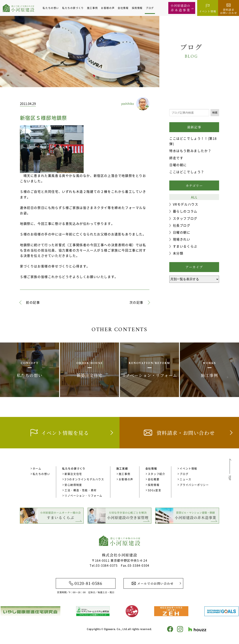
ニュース (185, 479)
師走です (176, 158)
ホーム (37, 468)
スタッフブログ (185, 218)
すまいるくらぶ (185, 246)
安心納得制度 (73, 485)
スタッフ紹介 (157, 474)
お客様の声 (110, 8)
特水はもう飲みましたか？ (190, 151)
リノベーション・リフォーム (83, 495)
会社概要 (154, 479)
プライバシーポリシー (194, 485)
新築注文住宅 (73, 474)
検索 (215, 113)
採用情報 (139, 8)
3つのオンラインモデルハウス (84, 479)
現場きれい (182, 239)
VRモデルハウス (186, 204)
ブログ (152, 8)
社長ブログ (182, 225)
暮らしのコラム (185, 211)
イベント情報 (188, 468)
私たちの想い (53, 8)
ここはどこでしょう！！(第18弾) (193, 141)
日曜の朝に (178, 165)
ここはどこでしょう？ (187, 172)
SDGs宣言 (155, 490)
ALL (194, 197)
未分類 (178, 253)
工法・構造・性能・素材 (81, 490)
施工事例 (94, 8)
